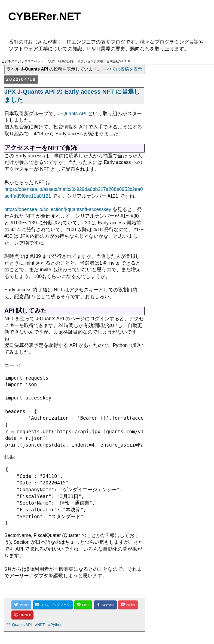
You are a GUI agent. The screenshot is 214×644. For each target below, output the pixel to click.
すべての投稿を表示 (123, 69)
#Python (55, 625)
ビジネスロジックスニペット (23, 61)
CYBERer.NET (45, 16)
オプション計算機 (90, 61)
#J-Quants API (19, 625)
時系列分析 (66, 61)
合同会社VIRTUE (119, 61)
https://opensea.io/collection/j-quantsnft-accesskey (58, 209)
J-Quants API (72, 114)
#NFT (40, 625)
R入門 (51, 61)
